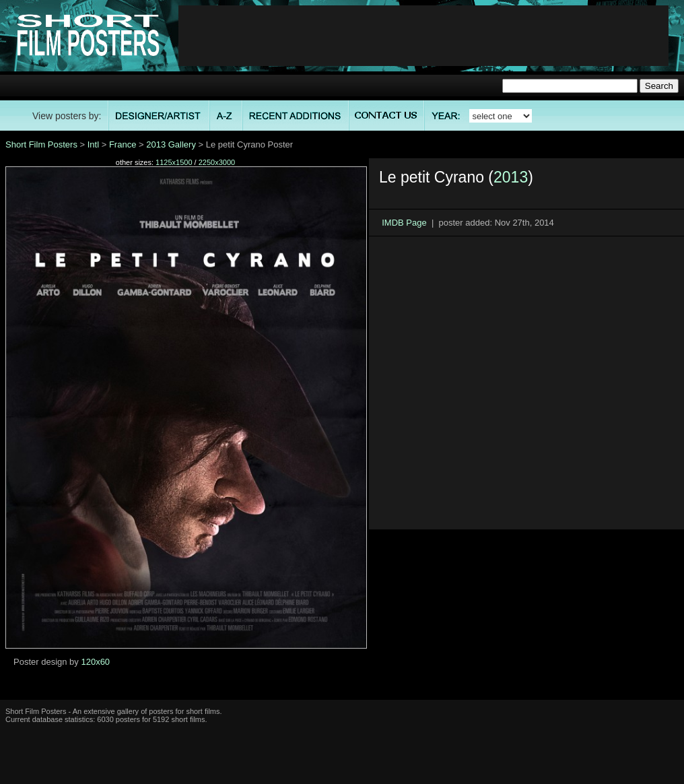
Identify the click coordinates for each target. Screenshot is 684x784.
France (123, 144)
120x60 (95, 662)
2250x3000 (217, 162)
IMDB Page (404, 223)
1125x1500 (174, 162)
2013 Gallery (171, 144)
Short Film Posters (41, 144)
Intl (93, 144)
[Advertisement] (132, 383)
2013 (511, 177)
